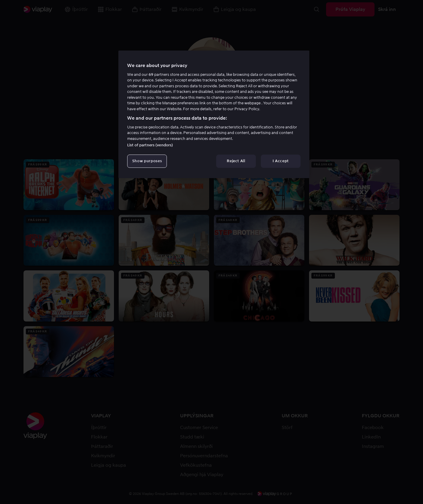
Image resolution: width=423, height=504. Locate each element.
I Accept (281, 161)
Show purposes (147, 161)
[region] (214, 114)
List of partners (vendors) (150, 145)
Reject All (236, 161)
